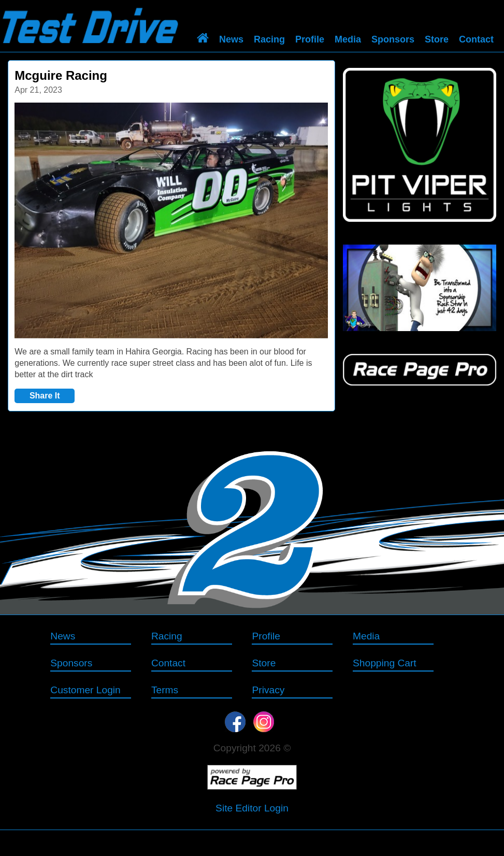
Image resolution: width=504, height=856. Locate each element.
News (231, 39)
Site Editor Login (252, 808)
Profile (310, 39)
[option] (171, 220)
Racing (269, 39)
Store (437, 39)
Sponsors (393, 39)
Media (348, 39)
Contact (476, 39)
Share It (45, 396)
